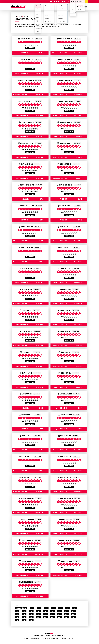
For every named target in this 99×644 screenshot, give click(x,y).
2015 (45, 611)
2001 (17, 617)
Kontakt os (70, 638)
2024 (46, 608)
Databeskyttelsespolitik (35, 638)
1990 (31, 620)
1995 (59, 617)
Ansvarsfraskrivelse (46, 638)
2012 (66, 611)
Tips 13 (63, 1)
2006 (45, 614)
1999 (31, 617)
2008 (31, 614)
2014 (52, 611)
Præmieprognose (30, 48)
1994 (66, 617)
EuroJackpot (62, 6)
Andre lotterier (81, 1)
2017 (31, 611)
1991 (24, 620)
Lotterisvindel (63, 638)
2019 (17, 611)
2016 (38, 611)
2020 (74, 608)
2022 (60, 608)
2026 (32, 608)
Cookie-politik (55, 638)
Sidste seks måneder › (21, 608)
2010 (17, 614)
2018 (24, 611)
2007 (38, 614)
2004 (59, 614)
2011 (73, 611)
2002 (73, 614)
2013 (59, 611)
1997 (45, 617)
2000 (24, 617)
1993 (73, 617)
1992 (17, 620)
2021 (67, 608)
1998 (38, 617)
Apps (68, 1)
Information (73, 1)
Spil (86, 1)
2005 (52, 614)
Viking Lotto (49, 6)
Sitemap (26, 638)
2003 (66, 614)
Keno (51, 1)
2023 (53, 608)
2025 (39, 608)
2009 (24, 614)
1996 (52, 617)
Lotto (38, 6)
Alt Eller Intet (57, 1)
